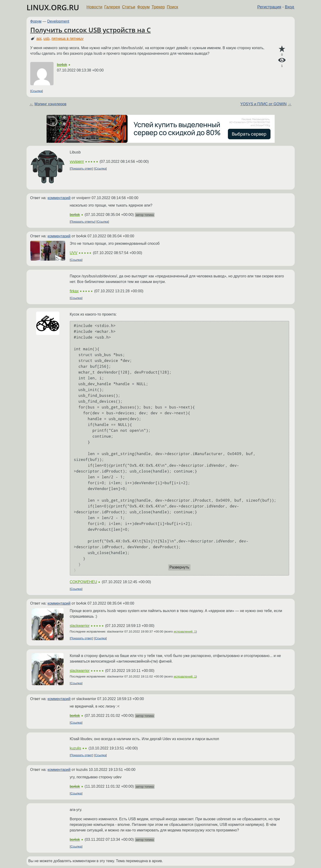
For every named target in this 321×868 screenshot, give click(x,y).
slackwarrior (80, 626)
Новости (95, 7)
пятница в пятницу (67, 39)
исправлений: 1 (185, 631)
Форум (143, 7)
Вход (290, 7)
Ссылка (36, 91)
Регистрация (269, 7)
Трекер (158, 7)
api (39, 39)
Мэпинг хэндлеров (50, 104)
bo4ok (62, 65)
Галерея (112, 7)
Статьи (129, 7)
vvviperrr (77, 162)
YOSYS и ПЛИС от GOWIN (263, 104)
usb (47, 39)
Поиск (172, 7)
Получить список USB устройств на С (91, 30)
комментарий (59, 198)
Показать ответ (81, 168)
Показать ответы (83, 222)
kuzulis (76, 748)
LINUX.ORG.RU (53, 7)
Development (58, 21)
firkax (74, 291)
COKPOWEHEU (83, 582)
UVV (74, 253)
